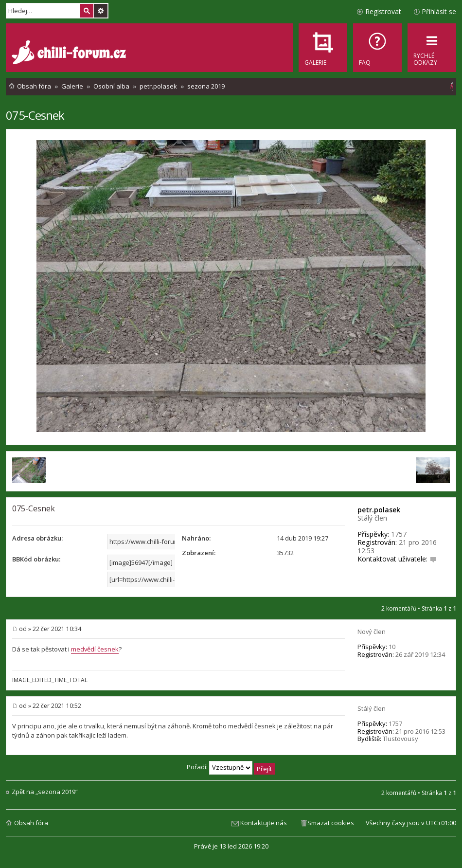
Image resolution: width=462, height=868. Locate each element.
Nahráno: (196, 538)
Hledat (87, 11)
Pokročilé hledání (101, 11)
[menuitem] (377, 48)
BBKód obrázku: (36, 559)
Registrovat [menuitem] (383, 11)
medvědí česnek (95, 649)
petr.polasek (379, 510)
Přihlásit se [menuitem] (439, 11)
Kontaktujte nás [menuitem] (264, 823)
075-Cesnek (35, 115)
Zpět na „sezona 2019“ (45, 792)
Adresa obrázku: (37, 538)
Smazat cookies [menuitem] (331, 823)
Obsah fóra (31, 823)
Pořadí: (231, 767)
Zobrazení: (199, 553)
